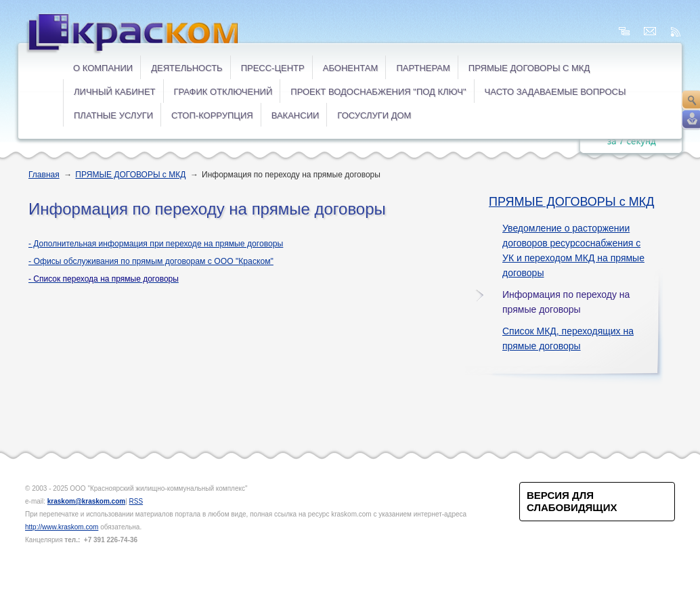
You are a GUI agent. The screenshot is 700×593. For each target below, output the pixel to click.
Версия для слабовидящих (572, 501)
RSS (136, 501)
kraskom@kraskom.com (86, 501)
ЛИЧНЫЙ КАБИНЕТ (115, 92)
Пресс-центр (273, 68)
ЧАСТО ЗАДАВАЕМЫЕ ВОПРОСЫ (555, 92)
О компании (103, 68)
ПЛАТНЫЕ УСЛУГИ (113, 115)
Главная (44, 175)
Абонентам (351, 68)
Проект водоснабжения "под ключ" (378, 92)
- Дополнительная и (156, 244)
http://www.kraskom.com (62, 527)
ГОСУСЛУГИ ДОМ (374, 115)
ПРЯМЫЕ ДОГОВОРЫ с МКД (529, 68)
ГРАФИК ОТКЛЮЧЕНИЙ (223, 92)
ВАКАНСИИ (296, 115)
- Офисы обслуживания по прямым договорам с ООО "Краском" (151, 261)
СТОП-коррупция (212, 115)
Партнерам (423, 68)
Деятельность (187, 68)
